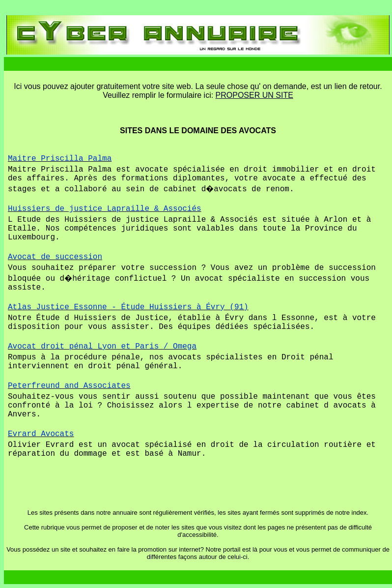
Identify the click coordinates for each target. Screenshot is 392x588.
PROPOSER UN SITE (254, 95)
